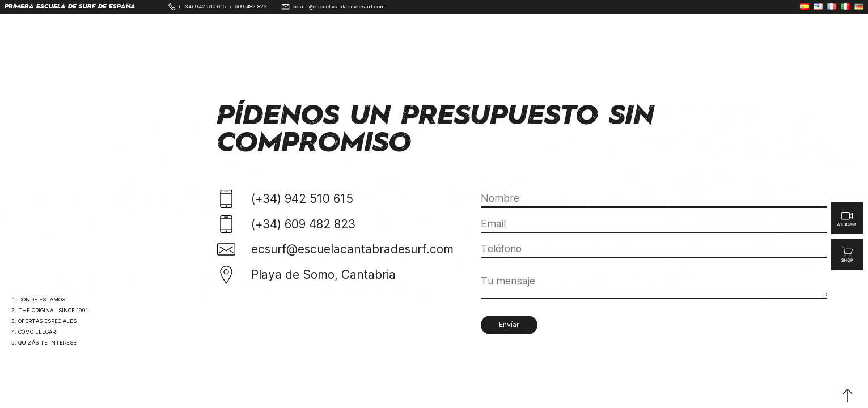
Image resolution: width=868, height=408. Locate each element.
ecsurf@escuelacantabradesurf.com (339, 7)
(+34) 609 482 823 (303, 224)
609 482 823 (251, 7)
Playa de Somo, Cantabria (323, 275)
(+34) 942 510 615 (202, 7)
